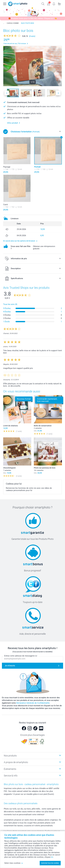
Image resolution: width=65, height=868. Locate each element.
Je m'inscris (10, 666)
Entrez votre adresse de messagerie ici (21, 656)
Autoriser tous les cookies (50, 863)
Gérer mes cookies (14, 863)
